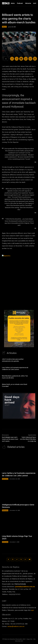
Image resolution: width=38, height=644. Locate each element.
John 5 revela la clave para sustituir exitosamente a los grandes (13, 360)
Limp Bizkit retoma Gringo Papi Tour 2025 (17, 537)
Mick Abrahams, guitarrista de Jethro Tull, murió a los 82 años (15, 377)
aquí (32, 610)
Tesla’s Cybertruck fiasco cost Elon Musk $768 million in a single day (28, 439)
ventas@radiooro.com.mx (16, 626)
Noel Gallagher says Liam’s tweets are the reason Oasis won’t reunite (10, 439)
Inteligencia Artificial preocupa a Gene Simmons (18, 506)
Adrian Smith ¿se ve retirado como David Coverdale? (15, 385)
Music (4, 27)
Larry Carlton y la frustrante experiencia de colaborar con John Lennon (15, 369)
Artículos (5, 479)
